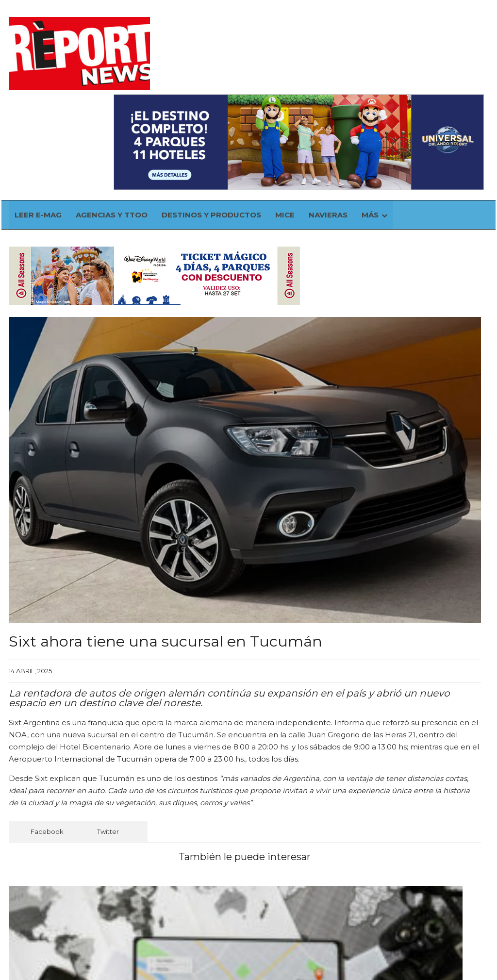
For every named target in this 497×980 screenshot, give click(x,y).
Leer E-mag (59, 116)
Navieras (348, 116)
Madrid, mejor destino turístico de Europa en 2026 (291, 841)
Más (389, 116)
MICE (305, 116)
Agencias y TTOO (133, 116)
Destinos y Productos (232, 116)
